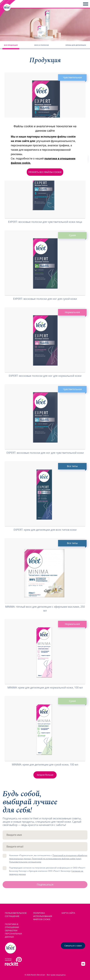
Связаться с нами (73, 946)
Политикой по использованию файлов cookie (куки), (57, 859)
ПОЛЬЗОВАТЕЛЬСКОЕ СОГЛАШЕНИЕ (16, 915)
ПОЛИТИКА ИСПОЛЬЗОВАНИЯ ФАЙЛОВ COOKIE (43, 916)
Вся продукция (11, 45)
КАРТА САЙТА (68, 913)
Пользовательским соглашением (25, 862)
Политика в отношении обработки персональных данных (13, 930)
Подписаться (45, 885)
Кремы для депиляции (76, 45)
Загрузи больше (45, 775)
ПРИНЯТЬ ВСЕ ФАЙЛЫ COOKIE (45, 172)
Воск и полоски (42, 45)
